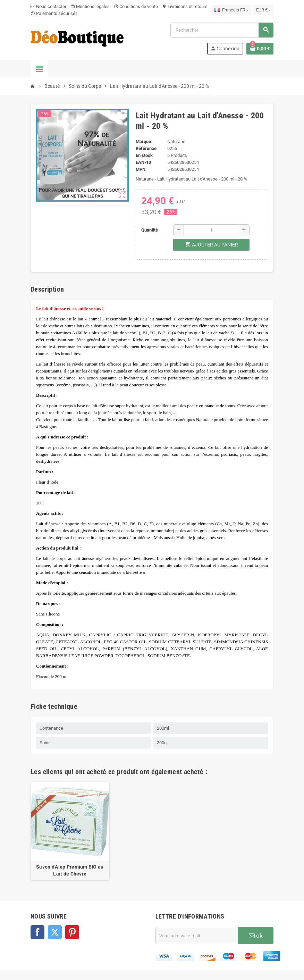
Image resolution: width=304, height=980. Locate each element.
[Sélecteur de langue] (231, 10)
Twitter (55, 932)
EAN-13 (143, 162)
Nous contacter (48, 6)
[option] (70, 831)
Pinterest (72, 932)
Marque (143, 141)
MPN (141, 169)
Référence (146, 148)
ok (256, 936)
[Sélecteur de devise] (263, 10)
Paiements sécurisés (54, 13)
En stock (144, 155)
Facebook (37, 932)
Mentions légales (90, 6)
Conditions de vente (136, 6)
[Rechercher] (222, 30)
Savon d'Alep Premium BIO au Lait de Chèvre (70, 870)
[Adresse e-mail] (197, 936)
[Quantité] (211, 230)
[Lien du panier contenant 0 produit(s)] (260, 49)
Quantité (150, 230)
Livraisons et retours (185, 6)
